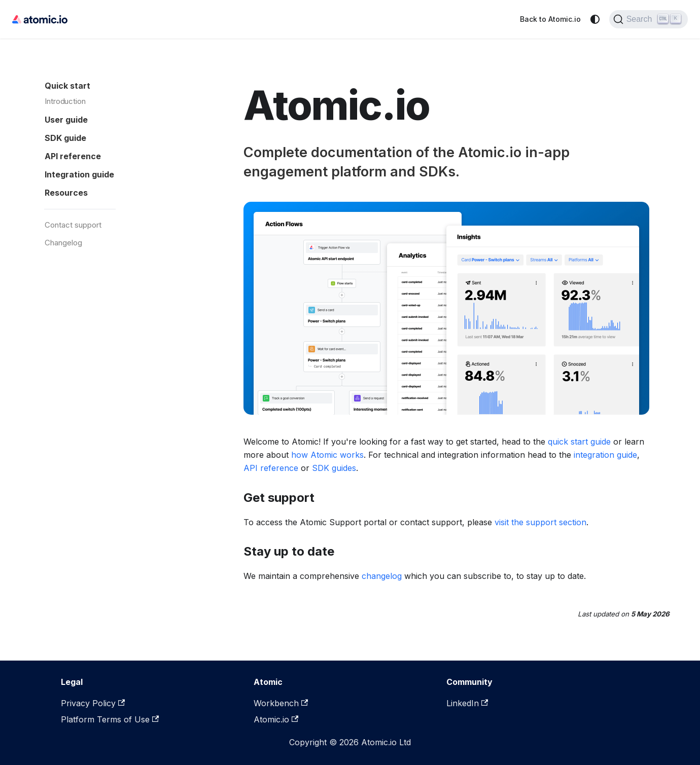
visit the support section (540, 522)
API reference (271, 468)
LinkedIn (467, 703)
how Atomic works (327, 455)
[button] (116, 118)
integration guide (605, 455)
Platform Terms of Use (110, 719)
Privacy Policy (93, 703)
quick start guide (579, 442)
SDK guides (334, 468)
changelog (382, 576)
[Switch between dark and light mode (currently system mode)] (595, 19)
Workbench (281, 703)
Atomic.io (276, 719)
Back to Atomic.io (550, 19)
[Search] (649, 19)
